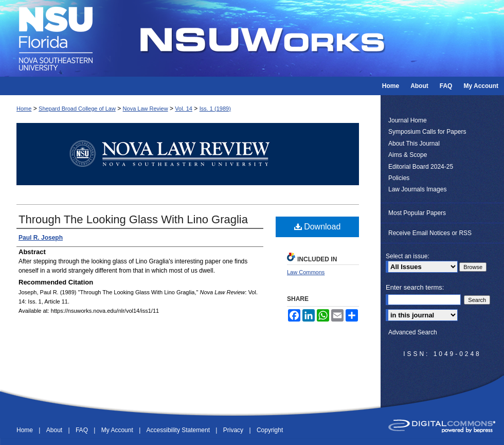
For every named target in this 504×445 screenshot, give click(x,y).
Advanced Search (413, 332)
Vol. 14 (184, 109)
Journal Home (408, 120)
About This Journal (414, 144)
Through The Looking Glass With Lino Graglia (133, 219)
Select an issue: (408, 256)
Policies (399, 178)
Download (318, 227)
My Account (118, 430)
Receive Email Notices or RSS (430, 233)
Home (24, 109)
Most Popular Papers (417, 213)
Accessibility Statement (179, 430)
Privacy (234, 430)
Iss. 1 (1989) (215, 109)
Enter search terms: (415, 287)
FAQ (83, 430)
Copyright (270, 430)
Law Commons (306, 272)
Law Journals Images (417, 189)
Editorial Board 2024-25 (421, 167)
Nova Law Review (146, 109)
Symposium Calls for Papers (427, 132)
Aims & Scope (408, 155)
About (55, 430)
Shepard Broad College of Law (77, 109)
